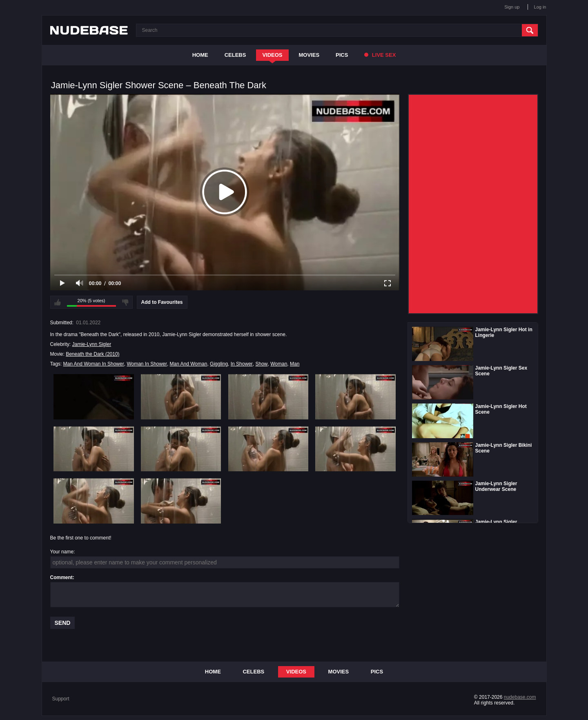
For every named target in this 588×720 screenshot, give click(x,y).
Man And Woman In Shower (94, 364)
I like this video (58, 302)
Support (61, 699)
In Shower (242, 364)
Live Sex (380, 55)
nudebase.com (520, 697)
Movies (309, 55)
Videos (272, 55)
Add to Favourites (162, 302)
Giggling (219, 364)
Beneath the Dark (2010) (92, 354)
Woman (279, 364)
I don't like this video (125, 302)
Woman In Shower (147, 364)
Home (200, 55)
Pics (342, 55)
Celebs (235, 55)
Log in (540, 7)
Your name (62, 552)
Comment (61, 577)
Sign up (512, 7)
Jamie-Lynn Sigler (92, 344)
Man (295, 364)
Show (261, 364)
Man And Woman (189, 364)
